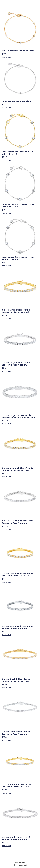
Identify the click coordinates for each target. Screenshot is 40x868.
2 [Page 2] (20, 855)
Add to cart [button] (6, 57)
